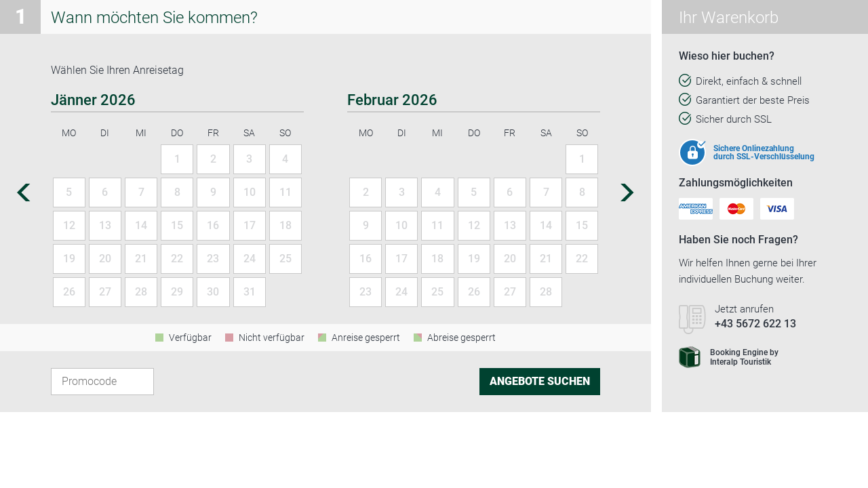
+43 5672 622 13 (755, 324)
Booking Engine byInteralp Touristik (729, 357)
